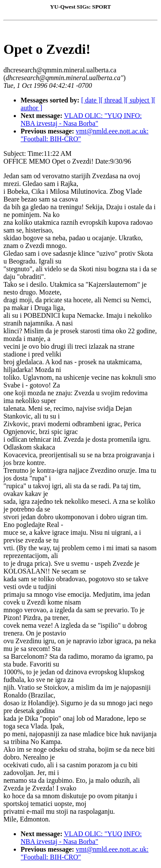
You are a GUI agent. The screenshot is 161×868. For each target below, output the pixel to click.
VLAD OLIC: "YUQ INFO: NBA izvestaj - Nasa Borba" (81, 119)
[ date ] (91, 100)
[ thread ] (113, 100)
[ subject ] (140, 100)
